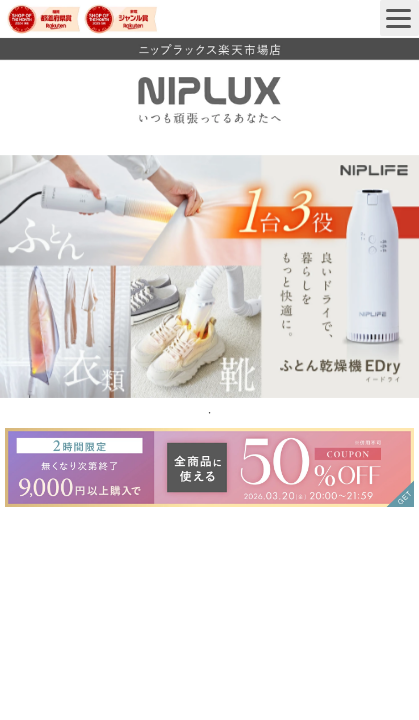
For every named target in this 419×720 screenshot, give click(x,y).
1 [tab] (210, 413)
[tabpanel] (209, 276)
